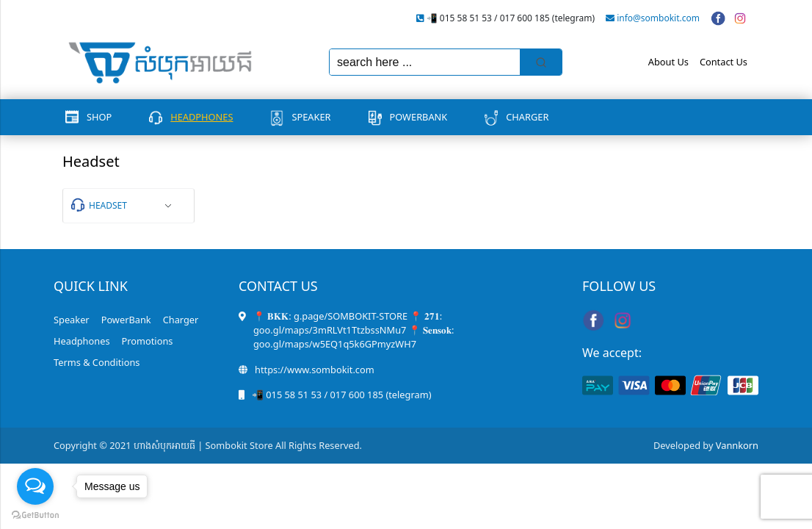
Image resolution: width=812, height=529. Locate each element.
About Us (668, 62)
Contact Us (724, 62)
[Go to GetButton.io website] (35, 514)
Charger (527, 117)
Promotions (148, 341)
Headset (108, 205)
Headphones (202, 117)
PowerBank (419, 117)
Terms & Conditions (97, 362)
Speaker (311, 117)
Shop (99, 117)
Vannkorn (737, 445)
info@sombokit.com (658, 18)
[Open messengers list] (35, 486)
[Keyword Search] (425, 62)
